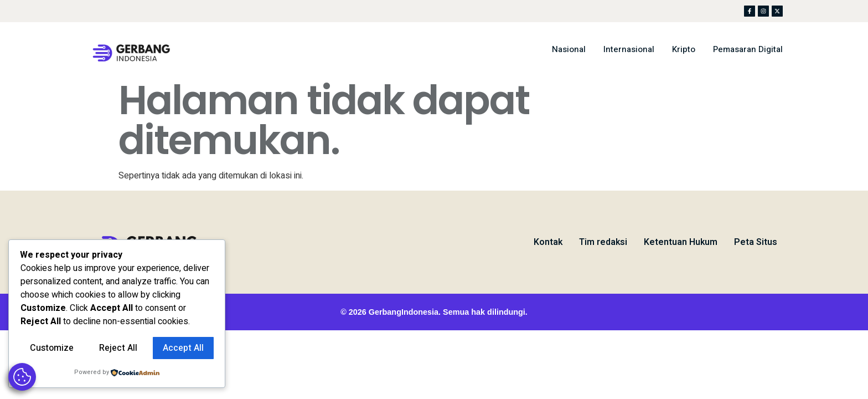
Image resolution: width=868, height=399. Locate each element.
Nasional (569, 49)
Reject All (118, 348)
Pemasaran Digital (748, 49)
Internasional (629, 49)
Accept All (183, 348)
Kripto (684, 49)
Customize (52, 348)
